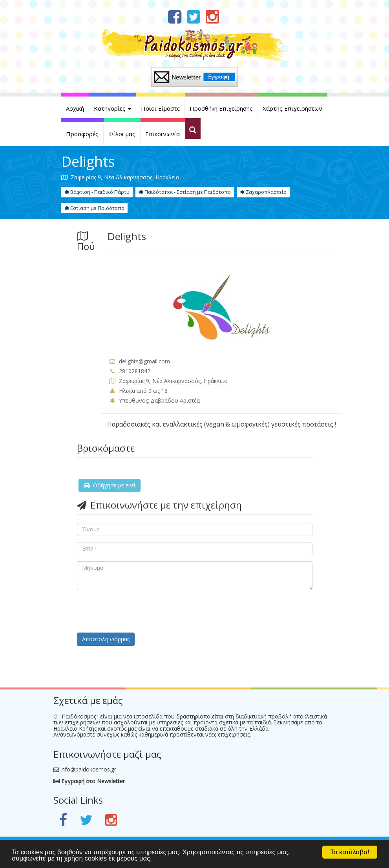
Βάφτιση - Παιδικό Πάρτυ (97, 192)
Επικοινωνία (163, 134)
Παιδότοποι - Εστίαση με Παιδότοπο (185, 192)
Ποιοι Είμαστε (160, 108)
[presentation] (137, 611)
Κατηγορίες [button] (112, 108)
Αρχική (75, 108)
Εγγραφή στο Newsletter (89, 781)
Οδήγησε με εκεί (110, 485)
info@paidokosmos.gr (88, 769)
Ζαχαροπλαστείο (263, 192)
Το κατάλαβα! (350, 852)
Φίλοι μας (122, 134)
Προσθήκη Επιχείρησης (221, 108)
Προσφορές (82, 134)
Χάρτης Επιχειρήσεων (292, 108)
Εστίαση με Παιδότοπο (94, 208)
